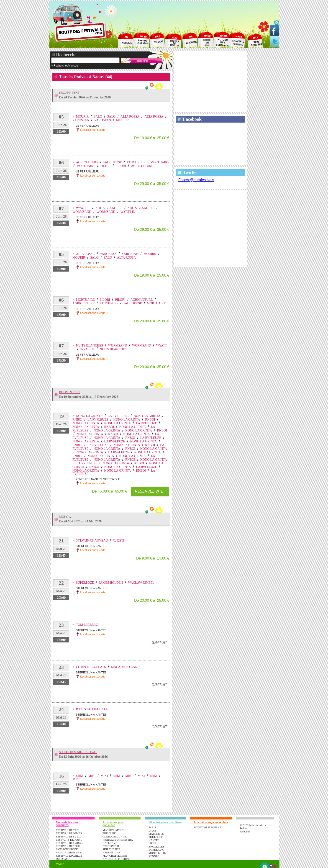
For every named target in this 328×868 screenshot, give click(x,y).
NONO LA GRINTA (89, 416)
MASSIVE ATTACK (114, 830)
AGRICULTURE (87, 162)
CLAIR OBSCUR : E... (115, 837)
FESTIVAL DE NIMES (69, 833)
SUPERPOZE (85, 583)
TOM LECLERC (87, 625)
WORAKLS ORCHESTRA (118, 840)
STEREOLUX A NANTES (91, 546)
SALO (98, 117)
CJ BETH (119, 541)
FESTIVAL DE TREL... (69, 830)
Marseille (156, 834)
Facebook (192, 119)
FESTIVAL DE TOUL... (69, 846)
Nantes (154, 840)
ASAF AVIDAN (111, 853)
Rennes (154, 856)
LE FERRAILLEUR (87, 126)
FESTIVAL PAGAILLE (69, 856)
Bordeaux (156, 850)
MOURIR (82, 117)
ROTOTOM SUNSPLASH (209, 827)
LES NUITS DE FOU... (69, 840)
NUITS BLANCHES (109, 208)
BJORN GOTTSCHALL (92, 709)
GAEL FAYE (110, 843)
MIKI (79, 776)
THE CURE (109, 833)
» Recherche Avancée (65, 66)
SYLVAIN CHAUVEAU (92, 541)
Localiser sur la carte (91, 130)
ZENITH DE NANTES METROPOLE (98, 479)
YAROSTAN (81, 120)
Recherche (66, 55)
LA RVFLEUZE (118, 416)
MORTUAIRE (160, 162)
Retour (59, 864)
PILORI (105, 166)
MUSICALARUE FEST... (70, 853)
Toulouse (156, 837)
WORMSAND (82, 212)
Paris (152, 827)
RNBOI (77, 420)
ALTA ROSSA (130, 117)
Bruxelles (156, 847)
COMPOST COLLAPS (91, 667)
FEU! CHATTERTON (115, 856)
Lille (152, 843)
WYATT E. (83, 208)
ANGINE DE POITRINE (117, 859)
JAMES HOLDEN (111, 583)
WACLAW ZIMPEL (141, 583)
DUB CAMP (63, 859)
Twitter (190, 172)
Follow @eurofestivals (196, 180)
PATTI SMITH (111, 846)
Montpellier (158, 853)
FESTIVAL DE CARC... (69, 843)
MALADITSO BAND (125, 667)
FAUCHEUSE (112, 162)
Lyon (152, 831)
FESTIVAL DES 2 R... (68, 837)
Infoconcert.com (258, 825)
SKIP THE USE (111, 849)
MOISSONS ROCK (67, 849)
